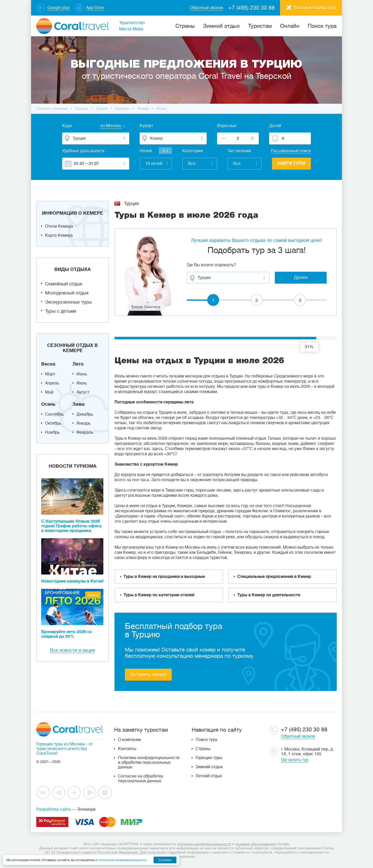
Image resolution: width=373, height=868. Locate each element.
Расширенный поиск (291, 151)
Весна (48, 364)
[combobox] (106, 126)
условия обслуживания (256, 844)
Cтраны (185, 26)
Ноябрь (52, 432)
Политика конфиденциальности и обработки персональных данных (149, 762)
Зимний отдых (221, 26)
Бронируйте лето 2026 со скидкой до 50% (67, 634)
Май (49, 392)
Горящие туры (209, 758)
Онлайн (290, 26)
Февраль (85, 432)
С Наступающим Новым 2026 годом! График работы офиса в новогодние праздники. (71, 526)
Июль (82, 383)
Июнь (82, 374)
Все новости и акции (73, 650)
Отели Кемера (59, 226)
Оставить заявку (148, 674)
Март (50, 374)
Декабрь (85, 414)
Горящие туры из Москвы (61, 744)
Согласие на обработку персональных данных (141, 779)
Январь (84, 423)
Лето (78, 364)
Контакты (127, 749)
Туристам (260, 26)
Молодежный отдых (67, 293)
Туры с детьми (61, 311)
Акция (93, 595)
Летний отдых (209, 776)
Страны (203, 749)
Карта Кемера (59, 235)
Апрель (52, 383)
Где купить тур (295, 760)
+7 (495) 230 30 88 (252, 8)
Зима (78, 404)
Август (83, 392)
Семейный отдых (64, 284)
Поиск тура (322, 26)
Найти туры (291, 163)
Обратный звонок (298, 736)
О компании (129, 740)
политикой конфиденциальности (122, 860)
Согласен (165, 860)
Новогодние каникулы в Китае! (72, 581)
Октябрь (53, 423)
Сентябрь (54, 414)
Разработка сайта (54, 809)
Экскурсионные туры (68, 302)
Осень (48, 404)
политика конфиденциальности (204, 844)
